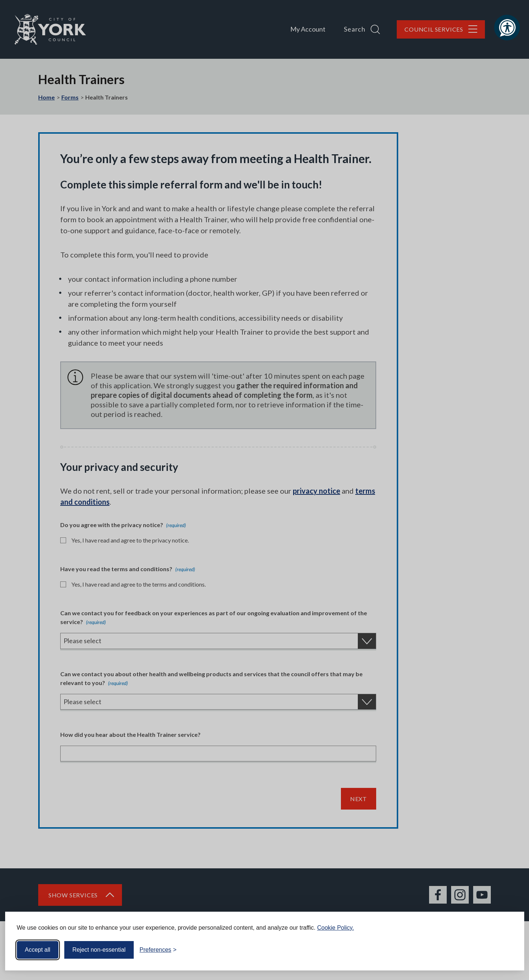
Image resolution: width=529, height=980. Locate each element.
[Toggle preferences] (158, 950)
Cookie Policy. (335, 928)
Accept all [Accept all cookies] (38, 950)
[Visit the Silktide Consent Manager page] (508, 950)
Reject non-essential (99, 950)
